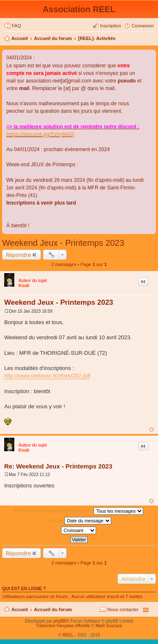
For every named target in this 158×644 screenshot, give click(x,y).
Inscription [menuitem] (110, 26)
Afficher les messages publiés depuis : (79, 511)
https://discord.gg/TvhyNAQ (40, 134)
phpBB (60, 621)
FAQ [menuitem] (16, 26)
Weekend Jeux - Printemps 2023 (63, 243)
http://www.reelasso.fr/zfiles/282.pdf (47, 376)
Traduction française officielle (63, 626)
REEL (68, 635)
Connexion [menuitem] (143, 26)
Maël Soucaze (109, 626)
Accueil (20, 38)
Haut (151, 430)
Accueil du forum (53, 38)
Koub (24, 286)
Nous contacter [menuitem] (123, 609)
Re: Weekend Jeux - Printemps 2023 (58, 466)
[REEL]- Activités (97, 38)
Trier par (79, 521)
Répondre (19, 255)
